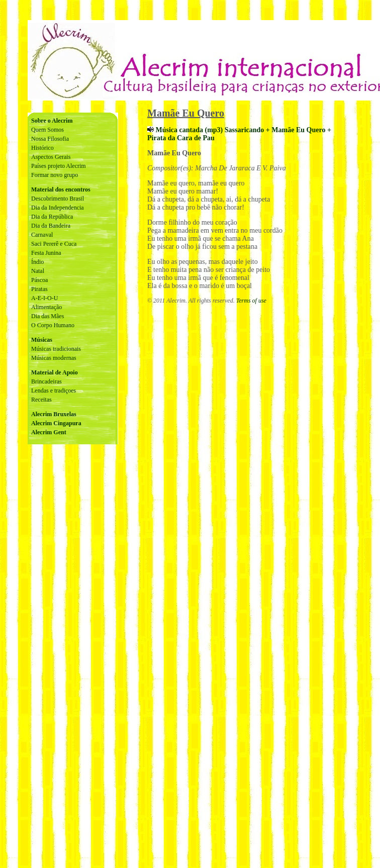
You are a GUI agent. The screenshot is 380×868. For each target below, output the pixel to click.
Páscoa (39, 280)
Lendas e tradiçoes (54, 391)
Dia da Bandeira (51, 226)
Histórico (42, 148)
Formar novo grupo (55, 175)
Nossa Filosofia (50, 139)
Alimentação (46, 307)
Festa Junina (46, 253)
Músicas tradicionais (56, 349)
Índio (37, 262)
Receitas (41, 400)
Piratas (39, 289)
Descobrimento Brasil (58, 199)
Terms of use (251, 301)
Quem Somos (47, 130)
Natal (38, 271)
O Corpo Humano (53, 325)
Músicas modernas (54, 358)
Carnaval (42, 235)
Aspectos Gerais (51, 157)
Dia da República (52, 217)
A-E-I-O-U (44, 298)
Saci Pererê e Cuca (54, 244)
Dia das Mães (47, 316)
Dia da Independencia (58, 208)
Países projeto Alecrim (59, 166)
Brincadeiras (46, 381)
